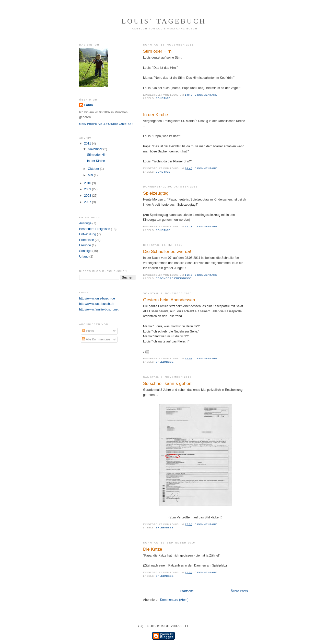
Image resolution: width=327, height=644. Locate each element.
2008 (88, 196)
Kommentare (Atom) (174, 600)
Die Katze (153, 549)
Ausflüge (85, 223)
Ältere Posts (239, 591)
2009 (88, 189)
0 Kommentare (206, 95)
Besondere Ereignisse (174, 278)
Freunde (85, 245)
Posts (88, 331)
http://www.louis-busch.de (97, 298)
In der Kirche (156, 115)
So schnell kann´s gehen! (168, 383)
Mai (91, 175)
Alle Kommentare (96, 339)
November (96, 149)
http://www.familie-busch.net (99, 309)
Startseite (187, 591)
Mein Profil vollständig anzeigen (106, 124)
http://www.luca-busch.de (97, 304)
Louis (89, 105)
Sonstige (163, 98)
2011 (88, 143)
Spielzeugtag (156, 193)
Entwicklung (88, 234)
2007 (88, 202)
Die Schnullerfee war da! (167, 251)
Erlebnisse (165, 362)
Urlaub (84, 257)
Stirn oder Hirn (157, 51)
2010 (88, 183)
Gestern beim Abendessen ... (172, 300)
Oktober (94, 169)
